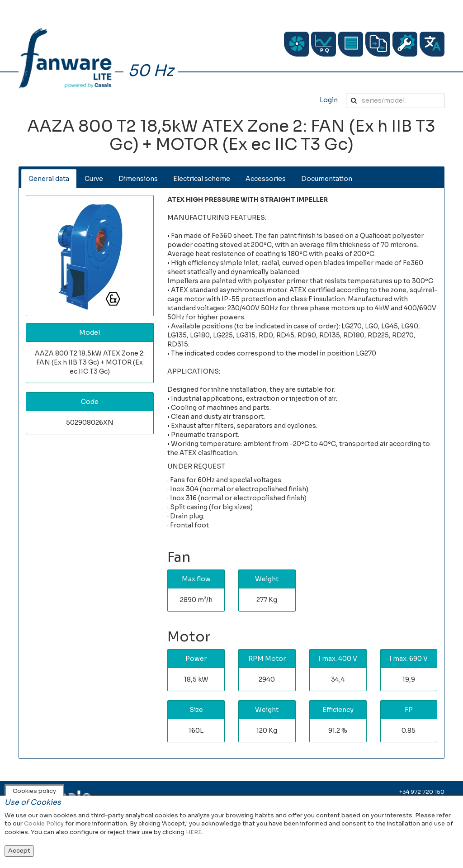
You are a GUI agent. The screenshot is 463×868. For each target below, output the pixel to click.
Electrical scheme (202, 179)
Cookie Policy (44, 823)
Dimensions (138, 179)
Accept (19, 851)
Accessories (266, 179)
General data (49, 179)
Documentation (327, 179)
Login (329, 100)
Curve (94, 179)
